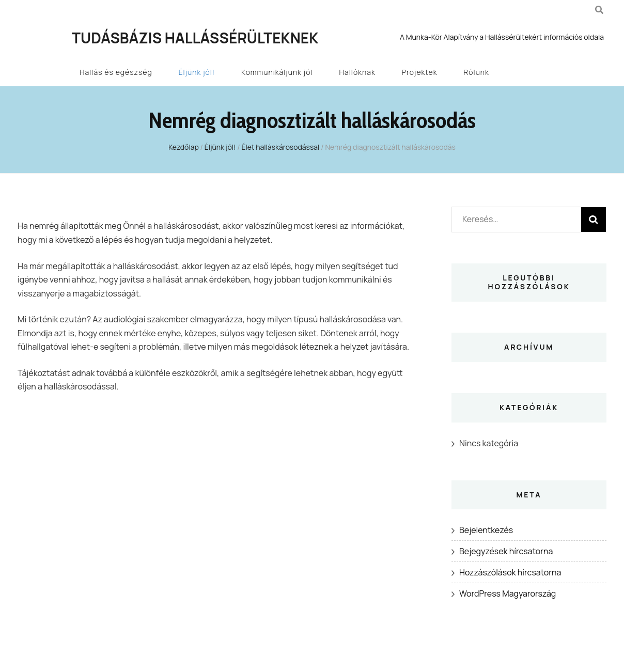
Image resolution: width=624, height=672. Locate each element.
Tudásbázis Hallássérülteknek (195, 38)
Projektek (420, 72)
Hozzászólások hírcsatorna (510, 572)
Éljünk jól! (197, 72)
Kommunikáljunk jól (277, 72)
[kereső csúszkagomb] (599, 10)
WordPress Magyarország (508, 593)
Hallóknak (357, 72)
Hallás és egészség (116, 72)
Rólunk (477, 72)
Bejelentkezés (486, 530)
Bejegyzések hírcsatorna (506, 551)
